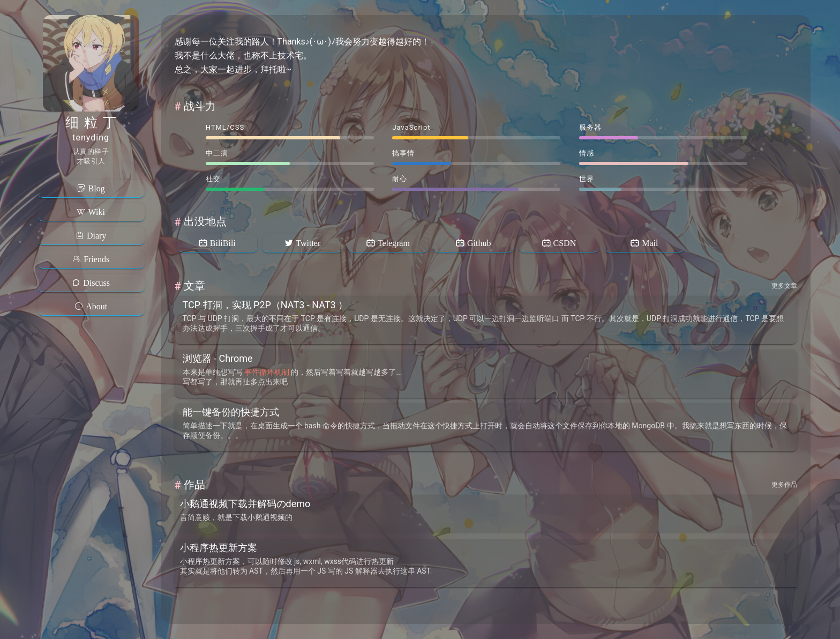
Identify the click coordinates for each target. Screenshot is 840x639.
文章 (194, 286)
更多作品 (784, 485)
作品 (194, 485)
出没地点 (205, 221)
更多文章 (784, 286)
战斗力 (200, 106)
